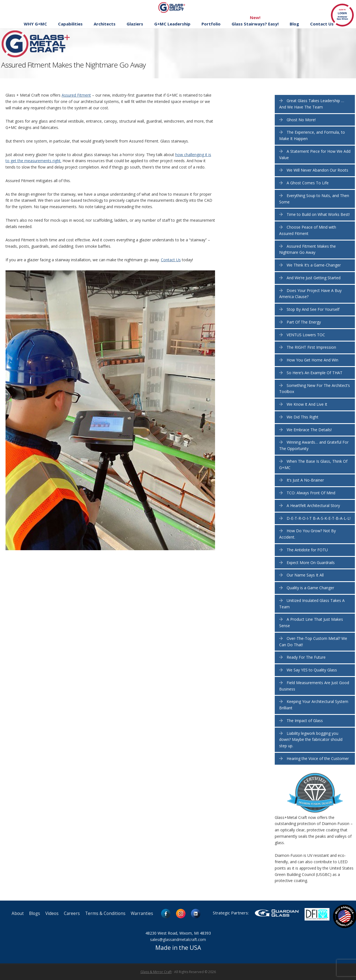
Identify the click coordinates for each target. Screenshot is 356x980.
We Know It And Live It (307, 404)
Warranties (142, 913)
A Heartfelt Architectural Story (313, 505)
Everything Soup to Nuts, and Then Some (314, 199)
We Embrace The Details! (309, 430)
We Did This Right (303, 417)
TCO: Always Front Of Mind (311, 493)
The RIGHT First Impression (311, 347)
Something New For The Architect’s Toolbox (315, 389)
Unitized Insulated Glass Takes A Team (312, 604)
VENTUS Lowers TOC (306, 335)
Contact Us (171, 260)
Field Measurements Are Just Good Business (314, 686)
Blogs (35, 913)
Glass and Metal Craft (177, 7)
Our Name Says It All (305, 575)
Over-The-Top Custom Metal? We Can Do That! (313, 642)
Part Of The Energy (304, 322)
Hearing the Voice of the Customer (318, 758)
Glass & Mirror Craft (156, 972)
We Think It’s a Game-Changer (314, 265)
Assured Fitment (76, 95)
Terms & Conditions (105, 913)
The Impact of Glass (305, 721)
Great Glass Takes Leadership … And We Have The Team (312, 104)
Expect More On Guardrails (311, 563)
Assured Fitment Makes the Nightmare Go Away (307, 249)
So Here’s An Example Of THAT (315, 373)
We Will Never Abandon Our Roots (317, 170)
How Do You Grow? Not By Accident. (307, 534)
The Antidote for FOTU (307, 550)
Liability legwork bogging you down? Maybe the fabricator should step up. (311, 740)
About (18, 913)
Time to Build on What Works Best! (318, 214)
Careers (72, 913)
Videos (52, 913)
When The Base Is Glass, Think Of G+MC (313, 464)
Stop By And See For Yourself (313, 309)
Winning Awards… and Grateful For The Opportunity (314, 445)
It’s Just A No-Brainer (305, 480)
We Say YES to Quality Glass (312, 670)
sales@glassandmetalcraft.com (178, 939)
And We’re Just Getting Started (314, 278)
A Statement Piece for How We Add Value (315, 154)
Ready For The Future (306, 657)
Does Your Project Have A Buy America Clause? (310, 294)
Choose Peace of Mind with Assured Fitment (308, 230)
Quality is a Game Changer (310, 588)
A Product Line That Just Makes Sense (311, 622)
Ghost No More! (301, 120)
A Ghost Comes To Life (308, 183)
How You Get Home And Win (312, 360)
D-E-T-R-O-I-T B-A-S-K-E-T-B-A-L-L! (319, 518)
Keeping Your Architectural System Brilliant (314, 705)
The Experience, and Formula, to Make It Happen (312, 135)
